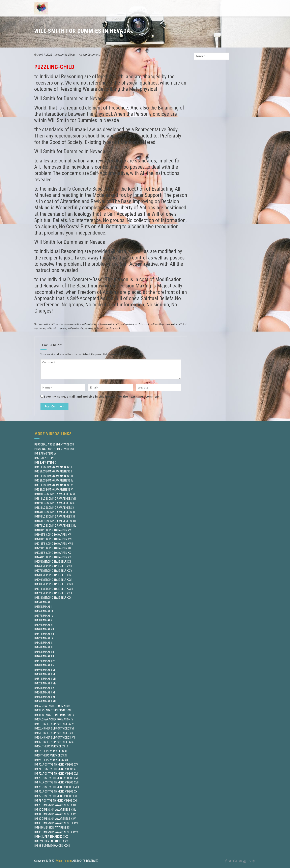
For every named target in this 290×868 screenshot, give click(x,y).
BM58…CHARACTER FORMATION (53, 710)
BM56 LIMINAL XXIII (45, 701)
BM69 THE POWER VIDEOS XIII (51, 760)
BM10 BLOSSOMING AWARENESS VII (55, 494)
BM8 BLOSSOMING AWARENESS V (54, 485)
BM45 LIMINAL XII (44, 652)
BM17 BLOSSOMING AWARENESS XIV (55, 526)
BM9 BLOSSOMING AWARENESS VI (54, 490)
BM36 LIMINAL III (44, 611)
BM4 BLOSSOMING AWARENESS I (53, 467)
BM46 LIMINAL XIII (44, 656)
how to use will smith (107, 324)
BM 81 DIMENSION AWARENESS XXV (55, 814)
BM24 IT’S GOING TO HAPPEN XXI (53, 557)
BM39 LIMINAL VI (44, 625)
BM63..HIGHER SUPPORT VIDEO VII (54, 733)
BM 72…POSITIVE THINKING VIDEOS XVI (56, 774)
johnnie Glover (67, 55)
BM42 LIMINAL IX (44, 638)
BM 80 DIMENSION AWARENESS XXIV (55, 810)
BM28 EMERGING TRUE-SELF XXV (53, 575)
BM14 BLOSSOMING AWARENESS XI (55, 512)
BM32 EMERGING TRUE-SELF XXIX (53, 593)
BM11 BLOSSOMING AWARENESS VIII (55, 499)
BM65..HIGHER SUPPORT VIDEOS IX (54, 742)
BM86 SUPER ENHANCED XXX (51, 837)
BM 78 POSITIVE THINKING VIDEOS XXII (56, 801)
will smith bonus (160, 324)
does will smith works (50, 324)
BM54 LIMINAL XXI (45, 692)
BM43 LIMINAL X (43, 643)
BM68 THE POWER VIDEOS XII (51, 755)
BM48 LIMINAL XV (44, 665)
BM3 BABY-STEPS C (46, 463)
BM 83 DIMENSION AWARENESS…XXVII (56, 823)
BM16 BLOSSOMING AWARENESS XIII (55, 521)
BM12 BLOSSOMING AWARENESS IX (55, 503)
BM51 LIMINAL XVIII (45, 679)
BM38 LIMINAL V (43, 620)
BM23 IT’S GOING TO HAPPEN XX (53, 553)
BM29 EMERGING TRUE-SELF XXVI (53, 580)
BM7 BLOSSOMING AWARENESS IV (54, 480)
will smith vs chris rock (107, 328)
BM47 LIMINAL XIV (45, 661)
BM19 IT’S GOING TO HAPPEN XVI (53, 535)
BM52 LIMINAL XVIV (45, 683)
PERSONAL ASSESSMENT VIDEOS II (54, 449)
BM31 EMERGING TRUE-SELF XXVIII (54, 589)
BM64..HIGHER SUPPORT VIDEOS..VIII (55, 738)
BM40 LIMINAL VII (44, 629)
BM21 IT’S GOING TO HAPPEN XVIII (54, 544)
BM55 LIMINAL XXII (45, 697)
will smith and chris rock (135, 324)
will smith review (56, 328)
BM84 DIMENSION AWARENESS (52, 828)
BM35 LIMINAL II (43, 607)
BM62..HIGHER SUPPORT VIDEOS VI (54, 728)
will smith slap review (80, 328)
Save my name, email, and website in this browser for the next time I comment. (102, 396)
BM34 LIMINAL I (43, 602)
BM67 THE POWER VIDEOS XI (51, 751)
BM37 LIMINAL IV (44, 616)
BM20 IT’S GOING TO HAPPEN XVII (53, 539)
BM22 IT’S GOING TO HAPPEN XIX (53, 548)
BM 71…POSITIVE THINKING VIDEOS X (55, 769)
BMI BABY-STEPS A (45, 454)
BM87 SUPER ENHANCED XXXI (51, 841)
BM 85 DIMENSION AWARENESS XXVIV (56, 832)
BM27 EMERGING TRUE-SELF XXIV (53, 571)
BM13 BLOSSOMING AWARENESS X (54, 508)
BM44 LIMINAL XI (44, 647)
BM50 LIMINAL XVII (45, 674)
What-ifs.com (64, 861)
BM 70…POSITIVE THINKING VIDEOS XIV (56, 765)
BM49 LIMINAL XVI (45, 670)
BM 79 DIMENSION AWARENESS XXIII (55, 805)
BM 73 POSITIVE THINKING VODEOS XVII (56, 778)
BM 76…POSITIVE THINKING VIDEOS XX (56, 792)
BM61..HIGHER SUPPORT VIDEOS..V (54, 724)
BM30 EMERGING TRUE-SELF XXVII (54, 584)
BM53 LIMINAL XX (44, 688)
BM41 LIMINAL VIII (44, 634)
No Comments (92, 55)
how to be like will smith (79, 324)
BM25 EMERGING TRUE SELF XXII (53, 562)
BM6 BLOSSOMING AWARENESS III (54, 476)
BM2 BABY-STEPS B (45, 458)
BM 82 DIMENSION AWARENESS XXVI (55, 819)
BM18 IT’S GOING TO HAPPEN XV (53, 530)
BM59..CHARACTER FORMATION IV (54, 719)
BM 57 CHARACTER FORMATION (52, 706)
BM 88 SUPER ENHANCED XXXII (52, 846)
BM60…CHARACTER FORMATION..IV (54, 715)
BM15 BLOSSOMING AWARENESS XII (55, 517)
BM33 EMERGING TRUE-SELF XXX (53, 598)
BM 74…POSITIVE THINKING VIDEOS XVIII (57, 782)
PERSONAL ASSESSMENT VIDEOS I (54, 444)
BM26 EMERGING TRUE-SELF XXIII (53, 566)
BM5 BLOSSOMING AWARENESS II (53, 471)
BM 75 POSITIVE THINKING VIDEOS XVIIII (57, 787)
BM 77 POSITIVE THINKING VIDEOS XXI (56, 796)
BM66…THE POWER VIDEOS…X (51, 746)
